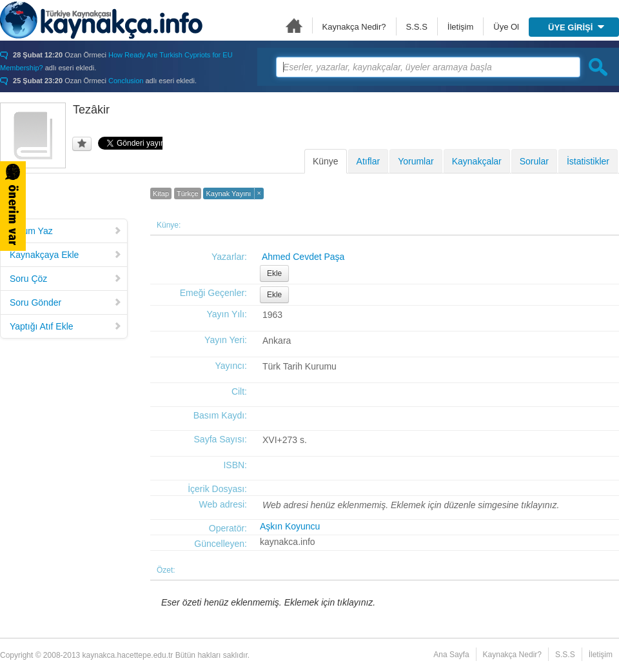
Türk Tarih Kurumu (300, 366)
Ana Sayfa (294, 25)
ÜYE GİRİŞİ (576, 27)
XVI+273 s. (285, 440)
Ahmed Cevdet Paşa (303, 257)
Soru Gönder (66, 302)
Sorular (534, 161)
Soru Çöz (66, 279)
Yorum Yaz (66, 231)
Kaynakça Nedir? (354, 27)
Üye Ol (506, 27)
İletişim (460, 27)
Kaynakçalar (477, 161)
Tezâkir (91, 110)
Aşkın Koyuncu (290, 526)
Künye (326, 161)
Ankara (277, 341)
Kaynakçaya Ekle (66, 255)
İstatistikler (588, 161)
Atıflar (368, 161)
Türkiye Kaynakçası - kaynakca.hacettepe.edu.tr (101, 20)
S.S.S (417, 27)
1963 (272, 315)
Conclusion (126, 81)
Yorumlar (416, 161)
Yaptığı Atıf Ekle (66, 326)
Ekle (274, 273)
